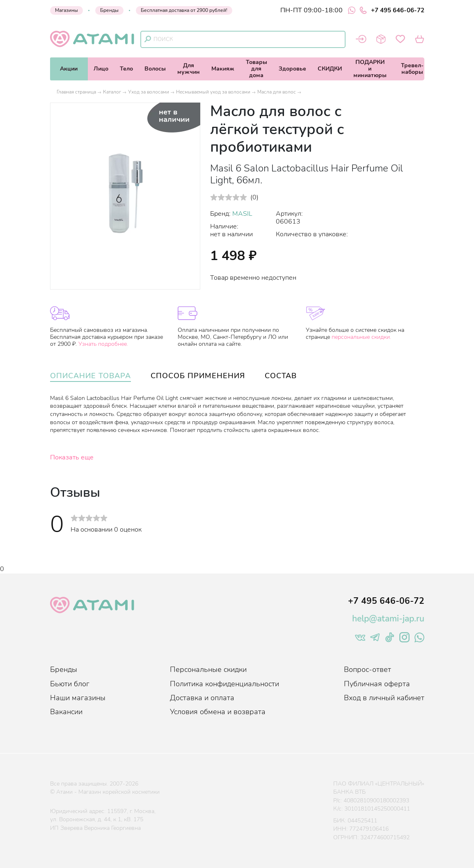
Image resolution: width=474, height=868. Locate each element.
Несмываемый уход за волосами (213, 92)
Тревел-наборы (412, 69)
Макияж (223, 69)
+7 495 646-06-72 (392, 10)
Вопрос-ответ (368, 669)
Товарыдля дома (256, 69)
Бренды (109, 10)
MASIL (242, 214)
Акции (69, 69)
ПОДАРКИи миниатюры (370, 69)
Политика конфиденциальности (224, 684)
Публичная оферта (377, 684)
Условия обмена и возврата (218, 712)
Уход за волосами (149, 92)
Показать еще (72, 457)
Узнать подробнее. (103, 344)
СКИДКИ (330, 69)
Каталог (112, 92)
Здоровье (292, 69)
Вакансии (66, 712)
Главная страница (76, 92)
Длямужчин (189, 69)
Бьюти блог (70, 684)
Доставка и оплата (202, 698)
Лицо (101, 69)
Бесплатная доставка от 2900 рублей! (184, 10)
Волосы (155, 69)
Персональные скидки (208, 669)
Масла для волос (277, 92)
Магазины (66, 10)
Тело (126, 69)
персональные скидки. (361, 337)
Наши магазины (78, 698)
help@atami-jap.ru (388, 619)
